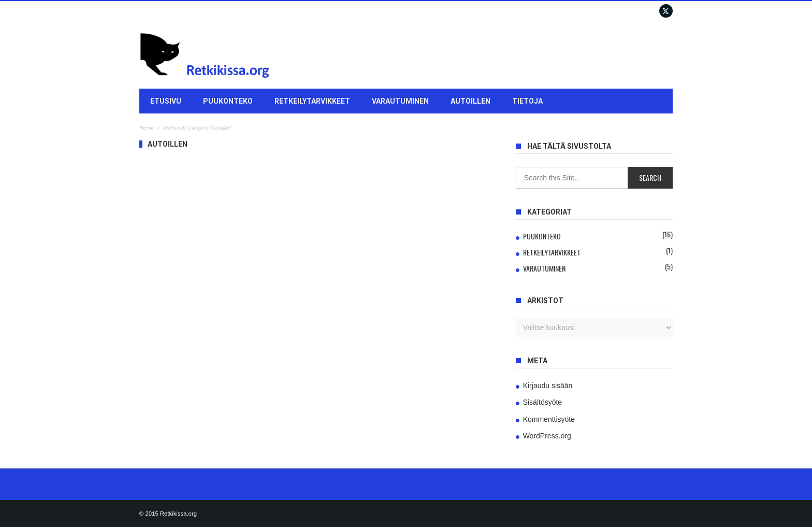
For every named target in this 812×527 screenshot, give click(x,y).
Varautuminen (400, 101)
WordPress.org (547, 436)
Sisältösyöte (542, 402)
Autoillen (470, 101)
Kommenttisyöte (549, 419)
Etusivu (166, 101)
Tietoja (527, 101)
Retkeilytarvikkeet (312, 101)
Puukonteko (228, 101)
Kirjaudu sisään (548, 386)
